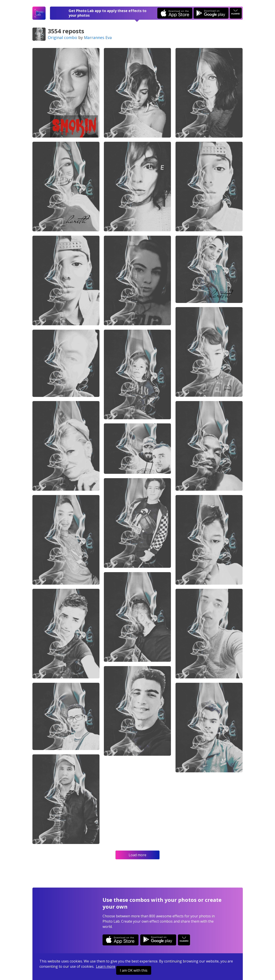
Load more (137, 855)
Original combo (62, 37)
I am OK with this (134, 970)
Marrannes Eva (98, 37)
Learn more (106, 966)
